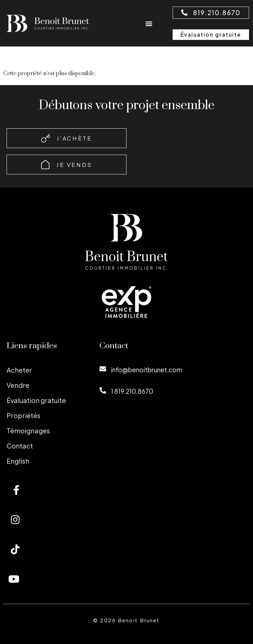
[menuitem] (46, 461)
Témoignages (28, 430)
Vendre (18, 385)
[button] (149, 23)
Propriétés (24, 415)
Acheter (19, 370)
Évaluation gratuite (36, 400)
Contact (20, 446)
